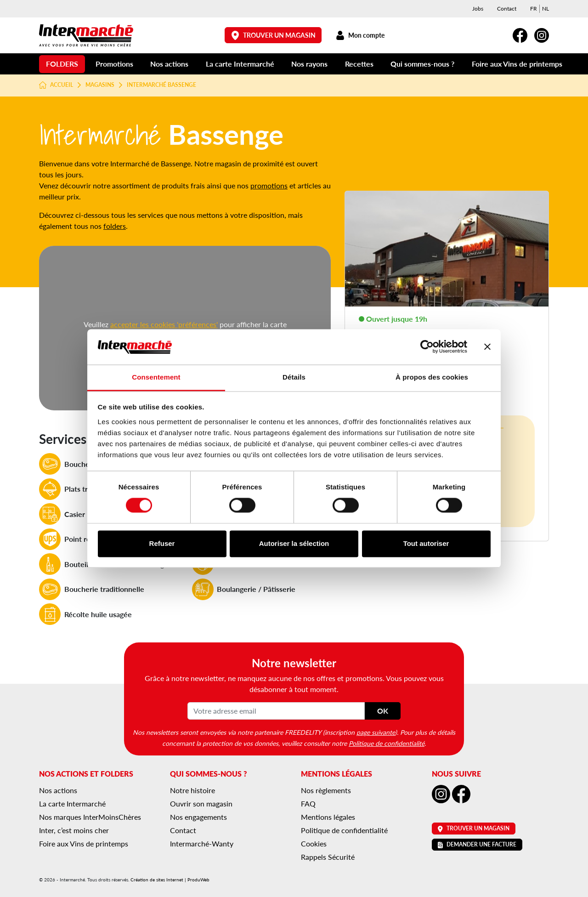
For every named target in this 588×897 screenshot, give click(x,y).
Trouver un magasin (273, 35)
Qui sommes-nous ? (422, 64)
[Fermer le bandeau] (487, 347)
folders (115, 226)
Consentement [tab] (156, 377)
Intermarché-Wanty (202, 843)
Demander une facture (477, 844)
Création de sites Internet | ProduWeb (170, 880)
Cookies (314, 843)
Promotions (114, 64)
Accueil (56, 85)
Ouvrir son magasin (201, 803)
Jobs (478, 9)
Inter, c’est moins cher (74, 830)
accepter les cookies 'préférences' (164, 324)
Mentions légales (328, 817)
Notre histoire (192, 790)
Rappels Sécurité (328, 857)
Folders (62, 64)
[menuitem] (534, 9)
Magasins (100, 85)
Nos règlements (326, 790)
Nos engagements (198, 817)
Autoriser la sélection (294, 543)
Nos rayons (309, 64)
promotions (269, 185)
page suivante (376, 732)
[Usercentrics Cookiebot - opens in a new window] (427, 347)
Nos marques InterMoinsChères (90, 817)
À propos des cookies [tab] (432, 377)
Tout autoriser (426, 543)
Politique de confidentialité (387, 743)
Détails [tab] (294, 377)
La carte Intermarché (240, 64)
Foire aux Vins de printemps (517, 64)
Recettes (359, 64)
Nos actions (169, 64)
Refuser (162, 543)
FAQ (308, 803)
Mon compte (360, 35)
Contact (507, 9)
